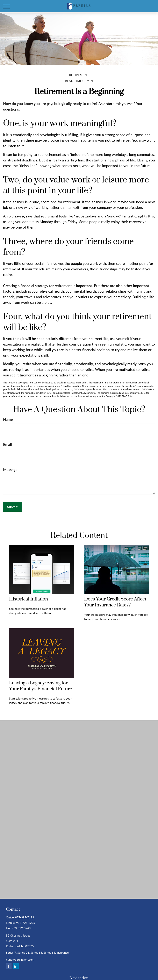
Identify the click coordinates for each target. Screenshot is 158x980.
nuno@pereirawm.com (20, 960)
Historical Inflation (28, 599)
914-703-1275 (26, 923)
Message (10, 470)
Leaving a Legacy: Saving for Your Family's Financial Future (41, 686)
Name (8, 419)
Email (7, 444)
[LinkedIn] (16, 966)
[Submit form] (12, 507)
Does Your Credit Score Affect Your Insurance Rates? (115, 602)
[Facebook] (9, 966)
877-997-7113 (25, 917)
